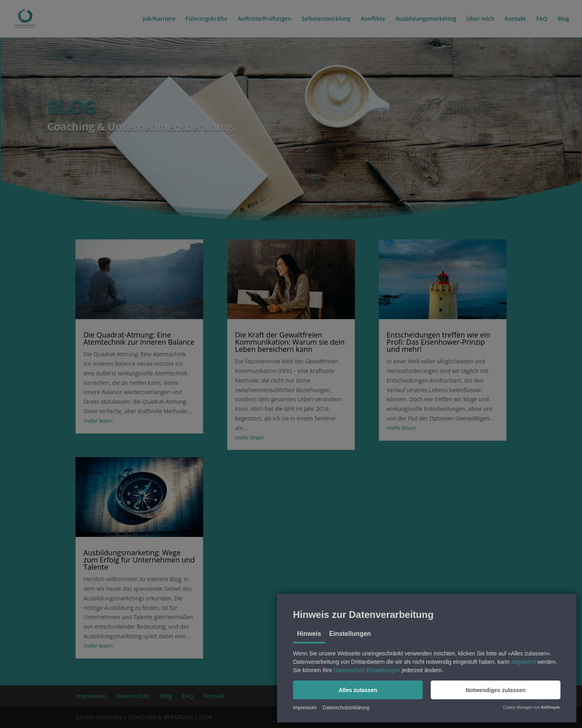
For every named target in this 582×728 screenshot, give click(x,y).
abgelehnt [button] (523, 662)
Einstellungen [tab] (350, 634)
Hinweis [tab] (309, 634)
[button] (358, 690)
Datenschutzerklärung (346, 708)
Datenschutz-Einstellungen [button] (367, 670)
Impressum (305, 708)
